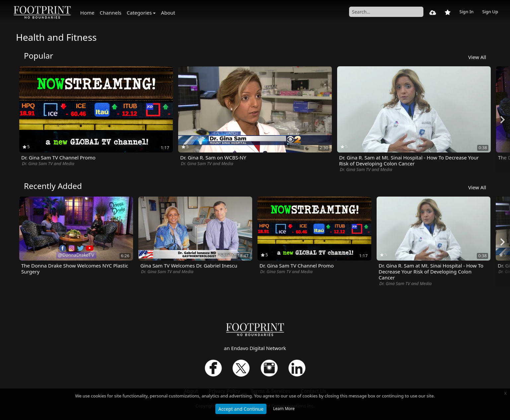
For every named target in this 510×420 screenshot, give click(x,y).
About (168, 13)
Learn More (284, 409)
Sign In (466, 12)
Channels (111, 13)
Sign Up (490, 12)
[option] (96, 117)
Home (87, 13)
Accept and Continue (241, 409)
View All (477, 57)
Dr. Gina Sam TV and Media (48, 163)
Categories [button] (139, 13)
